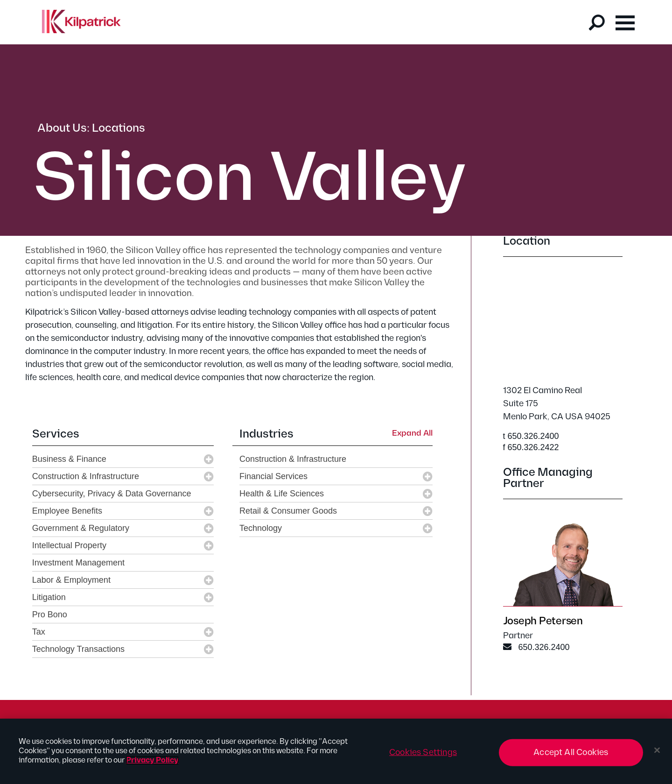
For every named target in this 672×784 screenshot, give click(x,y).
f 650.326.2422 (531, 447)
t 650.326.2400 (531, 436)
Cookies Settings (423, 752)
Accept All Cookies (571, 752)
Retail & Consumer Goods (288, 511)
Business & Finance (69, 459)
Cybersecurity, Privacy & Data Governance (112, 494)
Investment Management (78, 563)
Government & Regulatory (81, 528)
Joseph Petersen (543, 621)
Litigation (49, 597)
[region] (336, 751)
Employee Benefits (67, 511)
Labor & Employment (71, 580)
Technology (261, 528)
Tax (39, 632)
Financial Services (273, 476)
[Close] (657, 750)
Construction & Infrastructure (86, 476)
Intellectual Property (69, 545)
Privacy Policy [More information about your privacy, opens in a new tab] (152, 760)
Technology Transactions (78, 649)
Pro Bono (50, 614)
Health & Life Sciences (282, 494)
